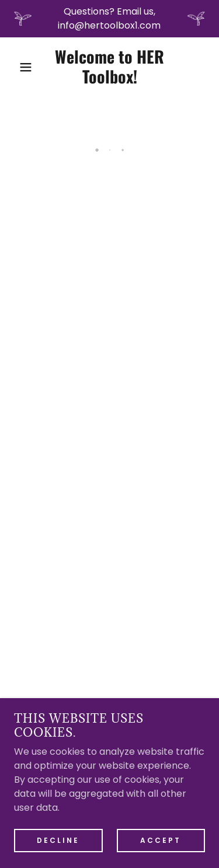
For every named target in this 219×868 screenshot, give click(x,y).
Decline (58, 840)
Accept (161, 840)
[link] (109, 67)
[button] (17, 67)
